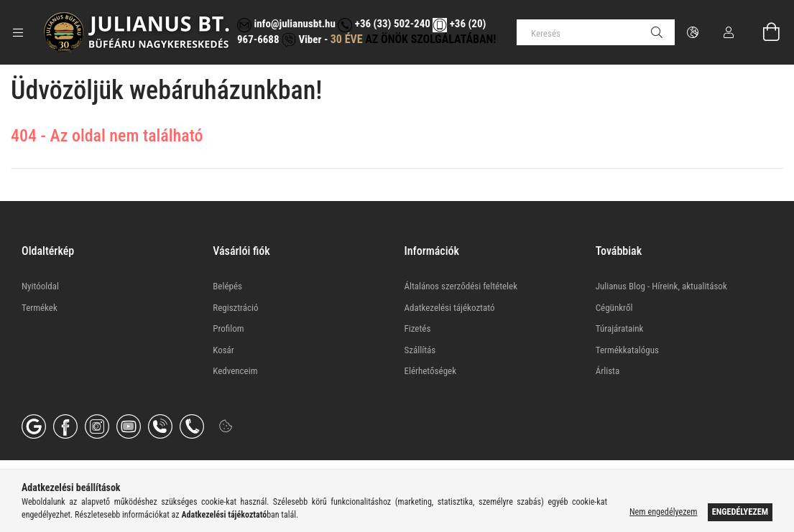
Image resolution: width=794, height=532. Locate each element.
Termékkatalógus (627, 350)
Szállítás (420, 350)
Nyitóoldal (40, 286)
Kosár (223, 350)
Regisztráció (235, 308)
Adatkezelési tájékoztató (450, 308)
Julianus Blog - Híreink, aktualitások (661, 286)
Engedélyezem (740, 512)
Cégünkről (614, 308)
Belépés (227, 286)
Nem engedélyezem (663, 512)
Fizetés (418, 328)
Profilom (228, 328)
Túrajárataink (620, 328)
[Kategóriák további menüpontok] (18, 32)
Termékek (40, 308)
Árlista (608, 371)
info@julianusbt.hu (286, 24)
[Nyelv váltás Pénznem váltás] (693, 32)
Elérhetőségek (431, 371)
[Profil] (729, 32)
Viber (301, 39)
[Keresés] (596, 32)
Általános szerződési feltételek (461, 286)
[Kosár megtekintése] (763, 32)
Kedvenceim (235, 371)
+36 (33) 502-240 (384, 24)
